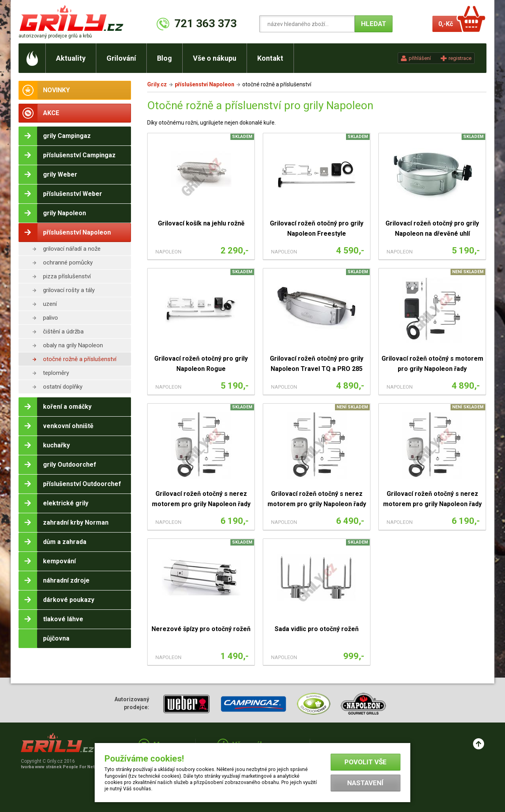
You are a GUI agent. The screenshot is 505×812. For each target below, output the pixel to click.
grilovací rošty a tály (69, 290)
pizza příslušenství (67, 276)
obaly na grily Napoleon (73, 345)
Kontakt (270, 58)
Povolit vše (366, 762)
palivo (50, 318)
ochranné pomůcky (68, 263)
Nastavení (365, 783)
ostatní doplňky (63, 387)
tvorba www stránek (62, 767)
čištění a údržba (63, 332)
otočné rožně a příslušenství (80, 359)
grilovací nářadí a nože (72, 249)
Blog (165, 58)
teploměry (56, 373)
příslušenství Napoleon (205, 84)
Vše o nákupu (215, 58)
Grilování (121, 58)
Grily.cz (157, 84)
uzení (50, 304)
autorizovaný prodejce (55, 36)
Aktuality (71, 58)
